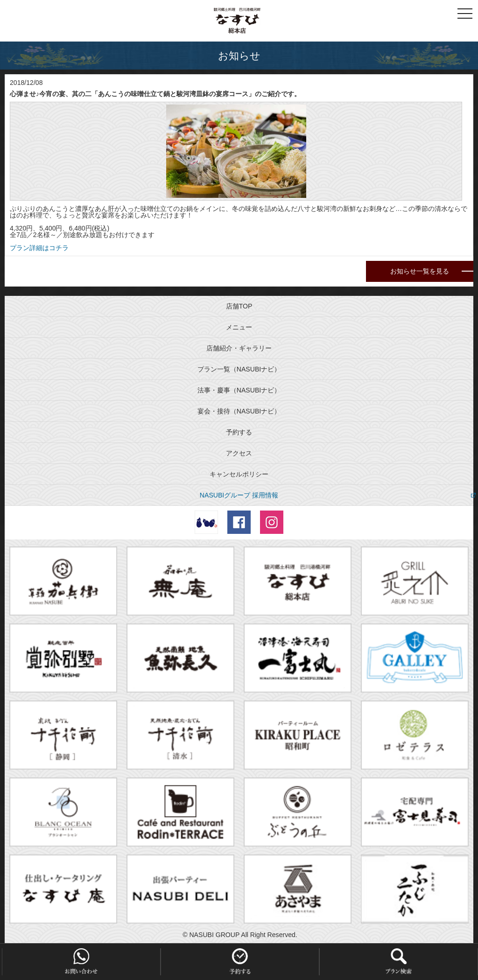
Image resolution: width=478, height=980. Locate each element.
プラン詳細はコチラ (39, 248)
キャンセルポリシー (239, 474)
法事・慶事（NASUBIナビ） (239, 390)
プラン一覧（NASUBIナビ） (239, 369)
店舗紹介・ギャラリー (239, 348)
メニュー (239, 327)
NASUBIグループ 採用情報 (239, 495)
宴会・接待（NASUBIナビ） (239, 411)
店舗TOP (239, 306)
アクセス (239, 453)
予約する (239, 432)
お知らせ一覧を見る (420, 271)
